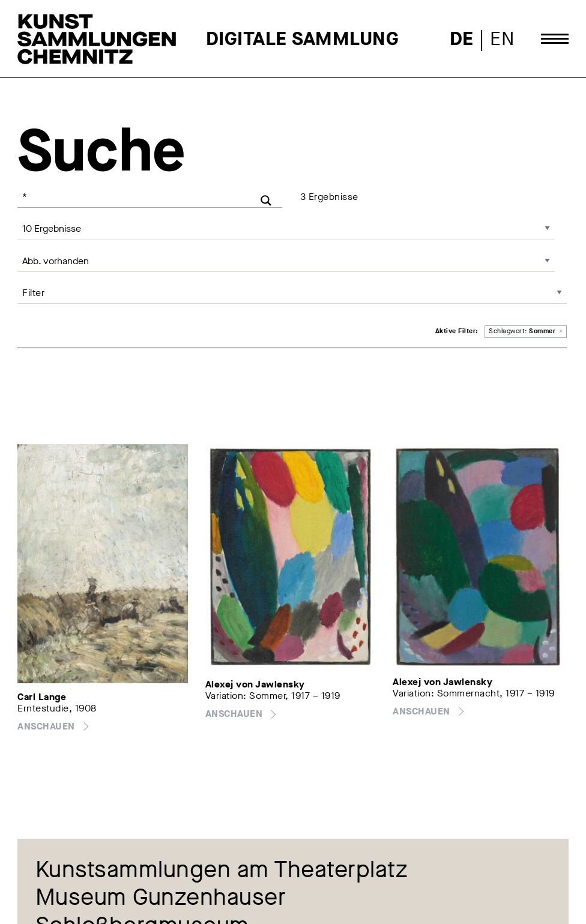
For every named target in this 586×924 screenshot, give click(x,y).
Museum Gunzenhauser (161, 898)
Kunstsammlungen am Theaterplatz (222, 870)
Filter (33, 293)
